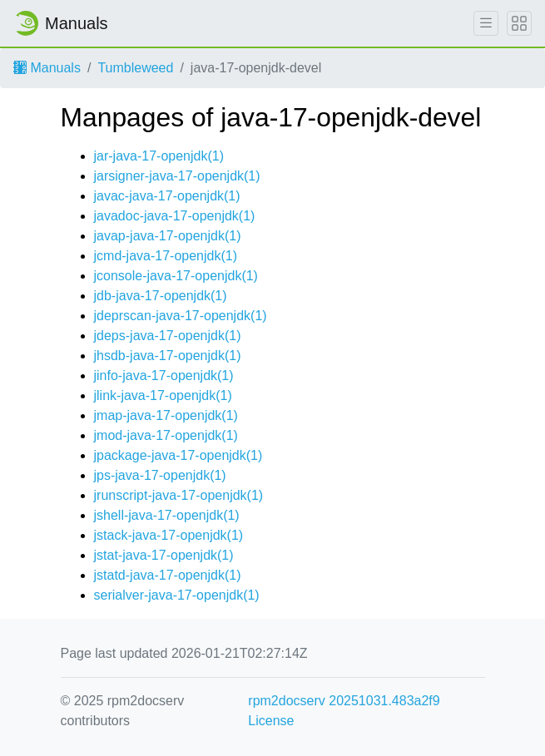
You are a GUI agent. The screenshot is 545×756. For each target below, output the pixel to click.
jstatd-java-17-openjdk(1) (168, 575)
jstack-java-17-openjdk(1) (169, 535)
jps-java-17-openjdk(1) (160, 475)
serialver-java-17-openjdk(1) (177, 595)
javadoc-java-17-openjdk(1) (175, 216)
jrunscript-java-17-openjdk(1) (179, 495)
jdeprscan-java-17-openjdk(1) (181, 316)
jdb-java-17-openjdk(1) (161, 296)
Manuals (47, 68)
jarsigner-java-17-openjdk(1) (177, 176)
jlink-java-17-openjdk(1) (163, 395)
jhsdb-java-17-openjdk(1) (168, 356)
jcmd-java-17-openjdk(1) (166, 256)
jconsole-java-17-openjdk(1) (176, 276)
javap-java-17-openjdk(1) (168, 236)
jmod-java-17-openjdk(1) (166, 435)
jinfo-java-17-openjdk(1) (164, 376)
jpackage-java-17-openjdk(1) (178, 455)
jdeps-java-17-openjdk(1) (168, 336)
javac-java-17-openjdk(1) (167, 196)
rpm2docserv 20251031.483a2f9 (344, 701)
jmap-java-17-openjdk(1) (166, 415)
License (271, 721)
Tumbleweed (135, 68)
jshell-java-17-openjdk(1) (167, 515)
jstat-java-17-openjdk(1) (164, 555)
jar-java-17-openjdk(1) (159, 156)
